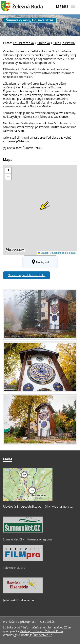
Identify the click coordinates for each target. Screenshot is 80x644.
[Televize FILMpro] (23, 560)
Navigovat (40, 262)
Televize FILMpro (14, 568)
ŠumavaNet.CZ (42, 635)
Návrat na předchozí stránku (27, 275)
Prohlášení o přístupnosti (20, 622)
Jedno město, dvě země (18, 600)
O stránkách (48, 622)
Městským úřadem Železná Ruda (41, 631)
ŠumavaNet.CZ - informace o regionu (27, 539)
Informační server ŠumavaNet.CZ (45, 627)
